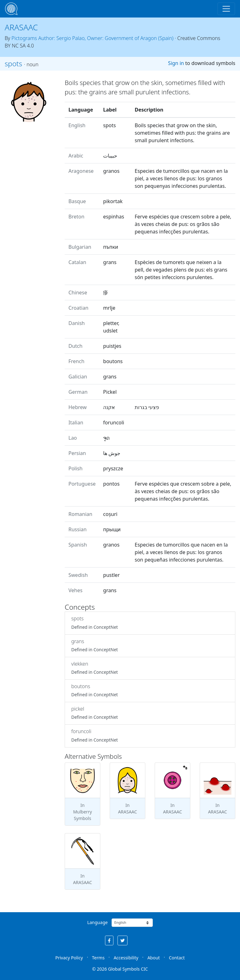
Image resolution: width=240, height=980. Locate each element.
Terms (98, 958)
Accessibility (126, 958)
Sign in (176, 63)
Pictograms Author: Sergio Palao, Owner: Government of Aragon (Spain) (92, 38)
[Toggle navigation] (226, 9)
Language (97, 922)
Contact (177, 958)
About (154, 958)
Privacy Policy (69, 958)
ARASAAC (21, 27)
